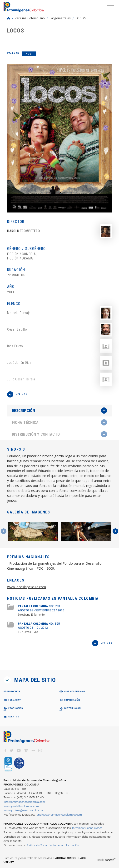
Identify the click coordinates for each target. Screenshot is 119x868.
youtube (19, 750)
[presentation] (59, 411)
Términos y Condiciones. (87, 828)
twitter (12, 750)
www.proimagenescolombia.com (24, 810)
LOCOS (81, 18)
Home (9, 18)
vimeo (26, 750)
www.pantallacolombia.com (21, 806)
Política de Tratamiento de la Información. (53, 845)
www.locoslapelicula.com (27, 587)
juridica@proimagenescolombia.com (59, 815)
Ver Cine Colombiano (30, 18)
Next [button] (115, 531)
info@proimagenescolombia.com (24, 802)
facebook (5, 750)
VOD (29, 54)
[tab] (59, 411)
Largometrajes (60, 18)
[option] (59, 138)
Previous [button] (4, 531)
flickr (33, 750)
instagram (40, 750)
